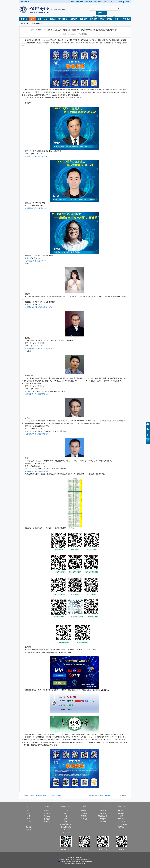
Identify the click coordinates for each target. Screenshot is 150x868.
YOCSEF (29, 820)
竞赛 (29, 812)
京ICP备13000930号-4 (86, 860)
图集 (66, 820)
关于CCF (24, 17)
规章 (121, 815)
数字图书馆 (63, 17)
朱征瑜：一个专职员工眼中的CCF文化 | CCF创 (105, 794)
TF (29, 823)
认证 (29, 815)
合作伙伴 (47, 820)
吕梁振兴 (29, 825)
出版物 (53, 17)
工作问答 (84, 815)
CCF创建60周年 (121, 823)
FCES (102, 12)
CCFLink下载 (148, 443)
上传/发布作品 (66, 825)
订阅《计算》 (66, 831)
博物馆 (109, 17)
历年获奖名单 (103, 815)
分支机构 (74, 17)
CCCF (66, 809)
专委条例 (84, 812)
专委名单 (84, 817)
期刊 (66, 812)
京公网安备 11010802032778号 (68, 860)
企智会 (29, 828)
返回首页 (25, 2)
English (71, 2)
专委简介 (84, 809)
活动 (46, 17)
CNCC (107, 12)
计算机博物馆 (90, 12)
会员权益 (47, 812)
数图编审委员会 (66, 823)
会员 (39, 17)
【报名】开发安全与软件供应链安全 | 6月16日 (45, 794)
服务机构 (84, 17)
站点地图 (80, 2)
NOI (97, 12)
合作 (116, 17)
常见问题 (98, 2)
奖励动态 (103, 809)
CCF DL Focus (66, 828)
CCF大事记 (121, 820)
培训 (29, 817)
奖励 (102, 17)
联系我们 (89, 2)
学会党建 (127, 17)
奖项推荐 (103, 817)
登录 (128, 2)
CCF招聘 (119, 2)
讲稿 (66, 817)
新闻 (33, 17)
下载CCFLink (108, 2)
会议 (29, 809)
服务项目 (121, 817)
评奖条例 (103, 820)
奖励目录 (103, 812)
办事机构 (94, 17)
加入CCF (126, 8)
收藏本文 (85, 33)
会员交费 (47, 817)
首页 (29, 22)
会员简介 (47, 809)
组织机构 (121, 812)
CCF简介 (121, 809)
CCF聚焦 (40, 22)
